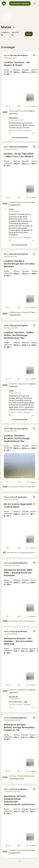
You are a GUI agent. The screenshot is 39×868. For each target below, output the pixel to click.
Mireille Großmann (24, 776)
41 (28, 384)
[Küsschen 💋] (13, 697)
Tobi (25, 621)
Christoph (22, 552)
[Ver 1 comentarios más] (20, 138)
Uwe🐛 (14, 776)
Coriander (22, 384)
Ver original (27, 130)
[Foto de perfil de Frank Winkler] (6, 118)
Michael (25, 850)
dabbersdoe (16, 202)
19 (30, 202)
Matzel (6, 27)
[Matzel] (11, 209)
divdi (23, 111)
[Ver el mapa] (30, 97)
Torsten (25, 202)
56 (28, 690)
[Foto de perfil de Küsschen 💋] (6, 697)
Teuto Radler (16, 111)
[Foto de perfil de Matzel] (6, 18)
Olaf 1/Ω (14, 384)
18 (30, 850)
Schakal (25, 312)
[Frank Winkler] (14, 118)
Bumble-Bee (30, 487)
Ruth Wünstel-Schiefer (17, 487)
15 (30, 312)
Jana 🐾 (14, 690)
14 (28, 111)
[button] (20, 4)
